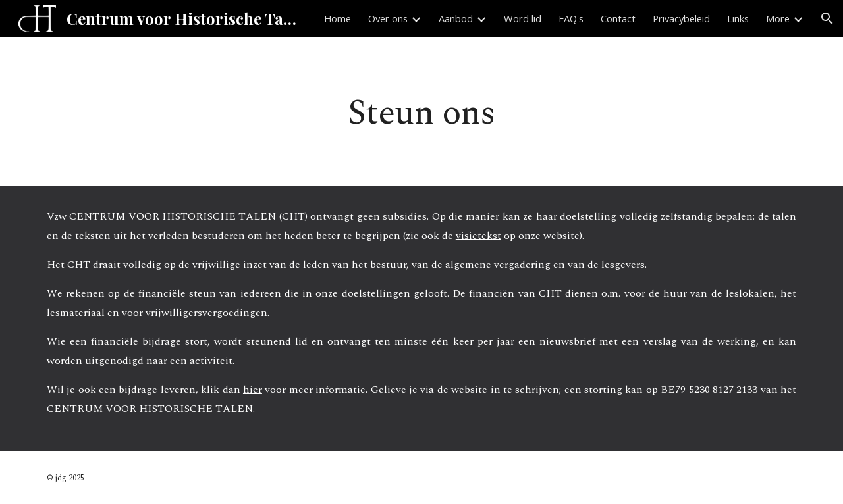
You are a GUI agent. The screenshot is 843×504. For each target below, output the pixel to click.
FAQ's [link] (571, 18)
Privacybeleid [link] (681, 18)
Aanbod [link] (456, 18)
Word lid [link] (523, 18)
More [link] (778, 18)
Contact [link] (618, 18)
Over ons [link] (388, 18)
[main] (421, 111)
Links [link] (738, 18)
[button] (827, 18)
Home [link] (338, 18)
